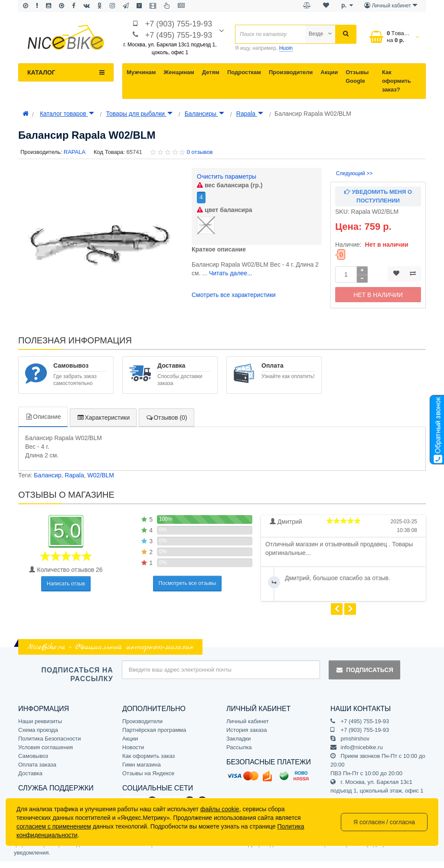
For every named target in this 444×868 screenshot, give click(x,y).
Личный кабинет (248, 721)
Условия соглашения (46, 747)
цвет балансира (225, 210)
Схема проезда (38, 730)
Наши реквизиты (40, 721)
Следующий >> (354, 173)
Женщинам (179, 72)
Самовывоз (33, 756)
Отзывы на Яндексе (148, 773)
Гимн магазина (142, 765)
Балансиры (204, 114)
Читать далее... (231, 273)
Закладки (238, 739)
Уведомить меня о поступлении (378, 196)
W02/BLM (100, 475)
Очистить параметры (227, 176)
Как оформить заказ (149, 756)
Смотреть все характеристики (234, 295)
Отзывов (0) (166, 418)
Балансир (47, 475)
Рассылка (239, 747)
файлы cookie (220, 809)
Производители (291, 72)
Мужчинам (141, 72)
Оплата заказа (37, 765)
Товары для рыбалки (139, 114)
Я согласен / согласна (384, 822)
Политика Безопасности (50, 739)
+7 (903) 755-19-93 (179, 24)
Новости (133, 747)
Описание (43, 417)
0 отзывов (200, 152)
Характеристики (103, 418)
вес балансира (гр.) (230, 185)
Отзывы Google (357, 77)
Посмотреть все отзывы (188, 583)
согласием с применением (54, 826)
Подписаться (364, 670)
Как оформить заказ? (397, 81)
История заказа (246, 730)
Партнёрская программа (154, 730)
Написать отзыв (66, 584)
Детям (211, 72)
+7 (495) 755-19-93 (179, 35)
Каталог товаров (67, 114)
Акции (329, 72)
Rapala (250, 114)
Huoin (286, 48)
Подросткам (244, 72)
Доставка (30, 773)
